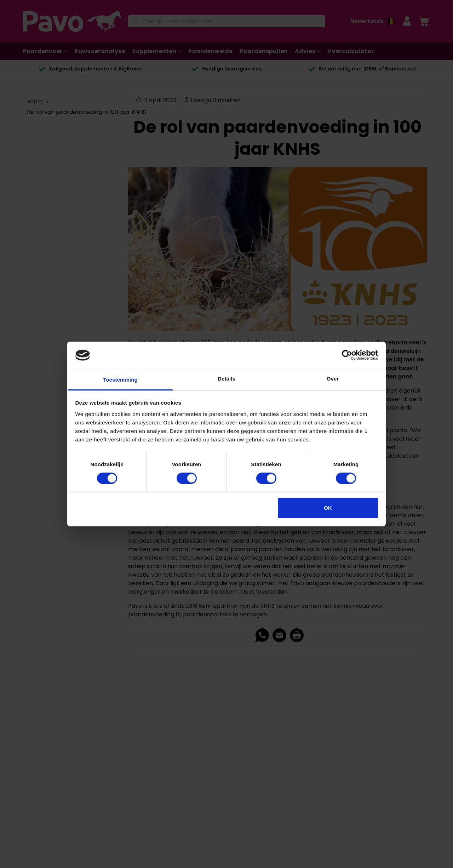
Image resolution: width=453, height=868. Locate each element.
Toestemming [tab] (120, 380)
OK (328, 508)
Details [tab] (226, 379)
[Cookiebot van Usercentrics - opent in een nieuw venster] (347, 355)
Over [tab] (333, 379)
